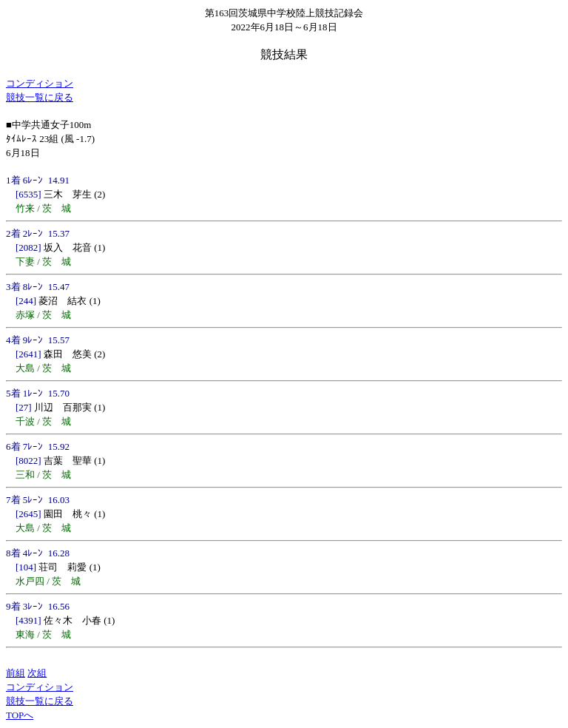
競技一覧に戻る (40, 97)
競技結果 (284, 54)
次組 (37, 673)
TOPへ (20, 715)
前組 (16, 673)
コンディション (40, 83)
